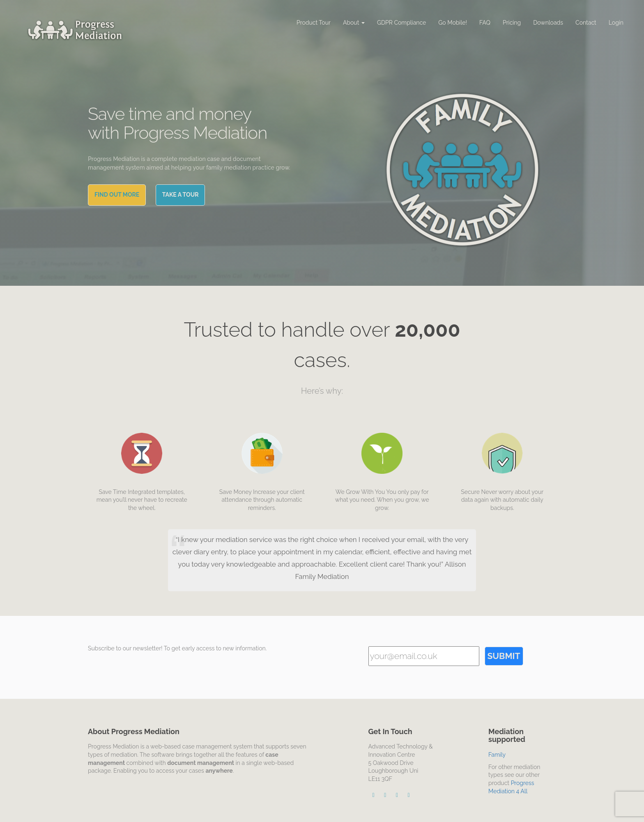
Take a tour (181, 195)
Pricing (512, 23)
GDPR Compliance (401, 23)
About (354, 23)
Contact (586, 23)
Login (616, 23)
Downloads (548, 23)
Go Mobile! (453, 23)
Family (497, 755)
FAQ (485, 23)
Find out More (117, 195)
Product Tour (314, 23)
